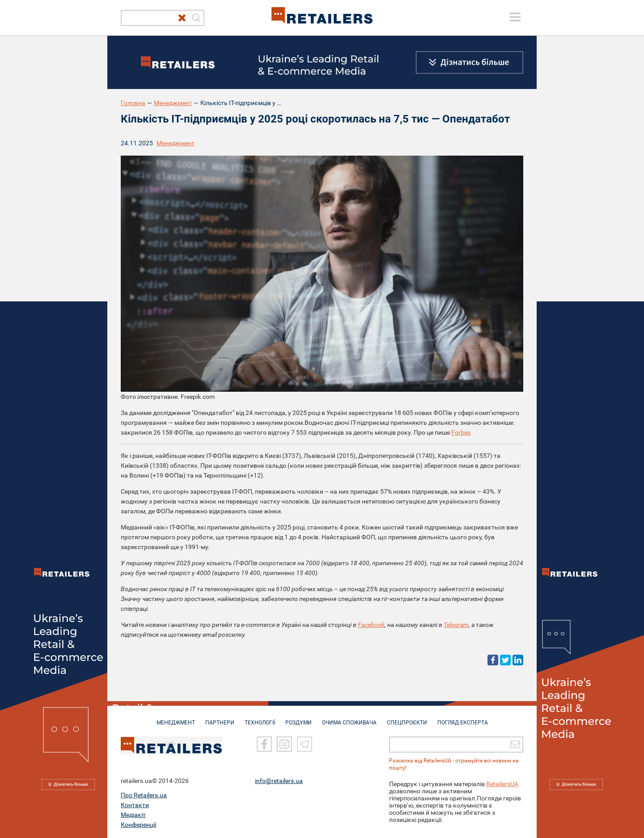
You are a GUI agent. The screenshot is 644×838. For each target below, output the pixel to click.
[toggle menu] (515, 17)
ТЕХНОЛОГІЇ (260, 718)
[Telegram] (305, 744)
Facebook (371, 625)
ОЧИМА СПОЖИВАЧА (349, 718)
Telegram (456, 625)
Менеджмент (173, 103)
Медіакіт (133, 814)
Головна (133, 103)
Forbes (461, 432)
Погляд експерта (463, 718)
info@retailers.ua (279, 780)
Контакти (135, 804)
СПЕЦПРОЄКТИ (407, 718)
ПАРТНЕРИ (220, 718)
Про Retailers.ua (144, 795)
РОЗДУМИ (299, 718)
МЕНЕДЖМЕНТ (176, 718)
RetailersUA (502, 783)
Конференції (138, 824)
